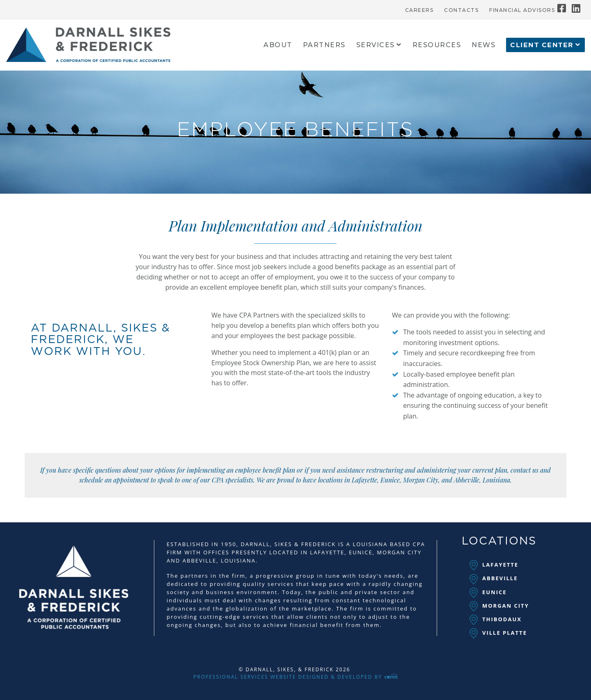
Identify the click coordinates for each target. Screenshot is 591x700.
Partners (324, 45)
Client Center (542, 45)
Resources (437, 45)
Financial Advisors (522, 10)
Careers (419, 10)
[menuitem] (419, 8)
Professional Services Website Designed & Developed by (295, 677)
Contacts (461, 10)
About (278, 45)
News (483, 45)
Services (376, 45)
